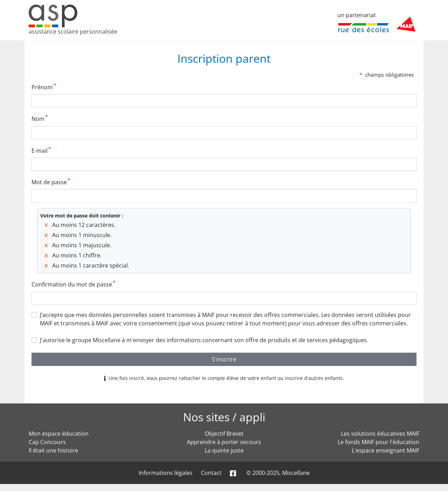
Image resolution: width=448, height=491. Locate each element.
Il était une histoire (53, 450)
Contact (211, 473)
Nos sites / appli (224, 417)
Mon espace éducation (59, 434)
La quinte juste (224, 450)
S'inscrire (224, 359)
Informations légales (166, 473)
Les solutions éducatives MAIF (380, 434)
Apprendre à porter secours (224, 442)
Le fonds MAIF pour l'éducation (379, 442)
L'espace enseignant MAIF (386, 450)
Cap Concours (47, 442)
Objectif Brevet (224, 434)
